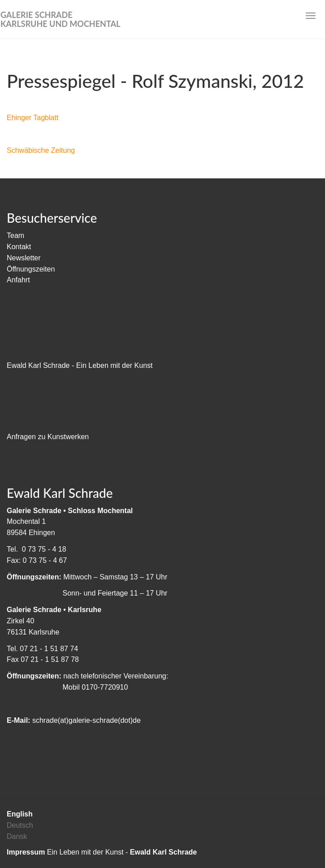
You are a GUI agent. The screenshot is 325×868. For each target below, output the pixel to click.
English (20, 814)
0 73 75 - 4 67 (45, 560)
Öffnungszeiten (31, 269)
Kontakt (19, 247)
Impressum (26, 852)
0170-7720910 (105, 687)
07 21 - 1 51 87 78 (50, 659)
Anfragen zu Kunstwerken (48, 437)
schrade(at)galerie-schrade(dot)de (87, 720)
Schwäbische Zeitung (41, 150)
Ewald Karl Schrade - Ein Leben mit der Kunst (80, 365)
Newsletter (24, 258)
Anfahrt (18, 280)
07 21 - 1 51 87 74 (49, 649)
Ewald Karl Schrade (163, 852)
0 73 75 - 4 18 (44, 549)
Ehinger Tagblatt (32, 118)
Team (15, 235)
